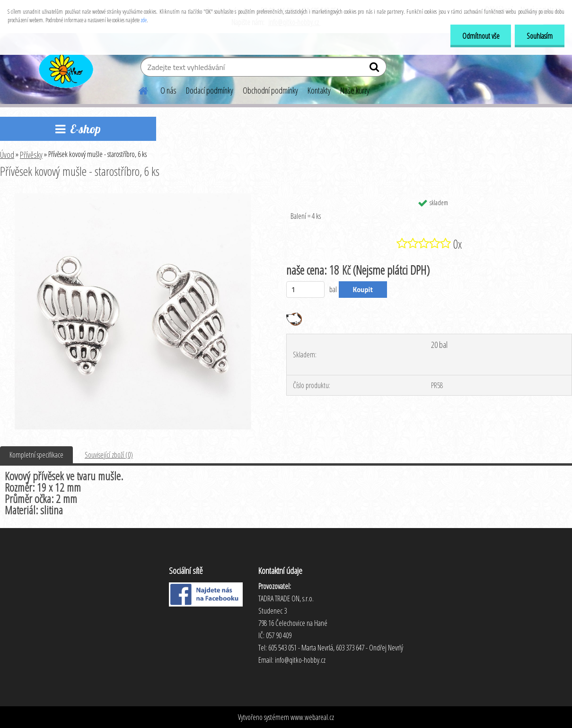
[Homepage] (138, 89)
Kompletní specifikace (36, 455)
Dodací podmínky (210, 90)
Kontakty (319, 90)
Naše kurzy (355, 90)
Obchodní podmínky (270, 90)
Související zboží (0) (109, 455)
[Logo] (65, 68)
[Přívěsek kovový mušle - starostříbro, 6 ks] (133, 197)
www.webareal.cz (312, 717)
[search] (375, 69)
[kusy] (305, 290)
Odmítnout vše (480, 36)
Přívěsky (31, 155)
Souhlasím (540, 36)
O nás (168, 90)
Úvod (7, 155)
